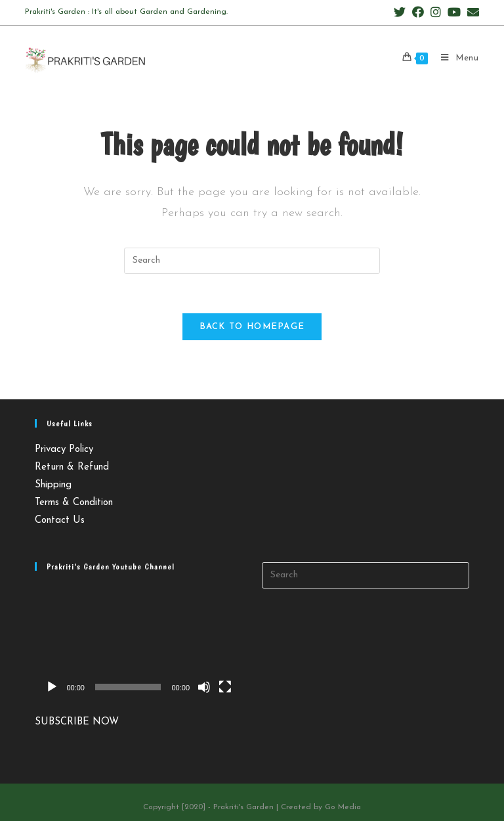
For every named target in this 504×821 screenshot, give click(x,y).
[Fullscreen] (225, 687)
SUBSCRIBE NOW (77, 722)
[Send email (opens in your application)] (472, 13)
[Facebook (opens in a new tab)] (418, 13)
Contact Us (60, 521)
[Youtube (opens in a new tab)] (454, 13)
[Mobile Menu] (455, 58)
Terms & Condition (74, 503)
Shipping (53, 485)
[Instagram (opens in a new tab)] (436, 13)
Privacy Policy (64, 450)
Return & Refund (72, 467)
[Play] (52, 687)
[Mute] (204, 687)
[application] (138, 642)
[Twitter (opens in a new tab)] (400, 13)
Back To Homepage (252, 327)
